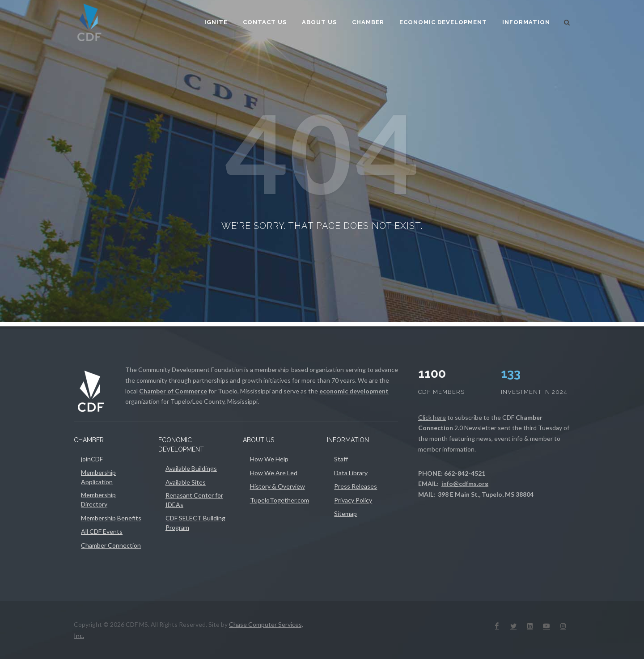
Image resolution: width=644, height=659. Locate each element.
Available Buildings (191, 468)
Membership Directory (98, 499)
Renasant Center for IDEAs (194, 500)
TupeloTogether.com (280, 500)
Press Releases (356, 486)
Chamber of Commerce (173, 391)
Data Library (351, 473)
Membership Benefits (111, 518)
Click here (432, 417)
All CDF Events (102, 531)
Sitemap (345, 513)
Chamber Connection (111, 545)
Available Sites (186, 482)
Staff (341, 459)
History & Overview (278, 486)
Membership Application (98, 477)
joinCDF (92, 459)
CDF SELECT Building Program (195, 523)
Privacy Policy (353, 500)
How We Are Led (274, 473)
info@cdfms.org (465, 484)
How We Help (269, 459)
